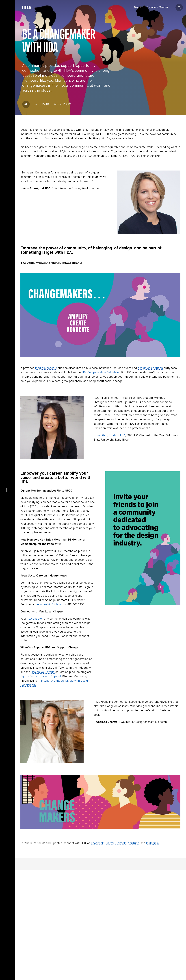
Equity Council (30, 676)
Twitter (110, 843)
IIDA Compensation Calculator (101, 372)
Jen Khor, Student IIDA (111, 435)
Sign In (138, 7)
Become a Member (158, 7)
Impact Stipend (50, 676)
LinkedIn (121, 843)
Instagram (152, 843)
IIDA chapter (35, 619)
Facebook (97, 843)
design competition (150, 368)
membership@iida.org (49, 605)
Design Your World (43, 672)
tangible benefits (46, 368)
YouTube (134, 843)
